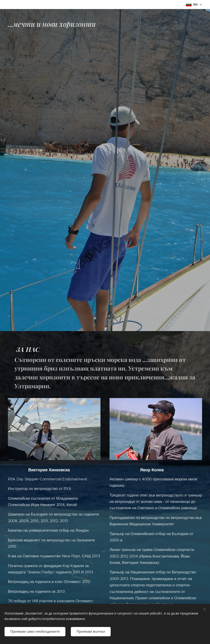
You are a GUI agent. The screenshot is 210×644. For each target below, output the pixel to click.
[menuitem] (169, 24)
